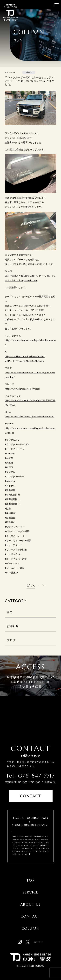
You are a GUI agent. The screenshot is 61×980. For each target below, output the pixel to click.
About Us (30, 904)
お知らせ (13, 626)
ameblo (39, 942)
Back (31, 585)
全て (10, 612)
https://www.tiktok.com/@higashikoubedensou (30, 417)
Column (30, 928)
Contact (30, 796)
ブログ (11, 640)
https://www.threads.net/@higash (23, 389)
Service (30, 892)
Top (30, 880)
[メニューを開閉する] (56, 5)
